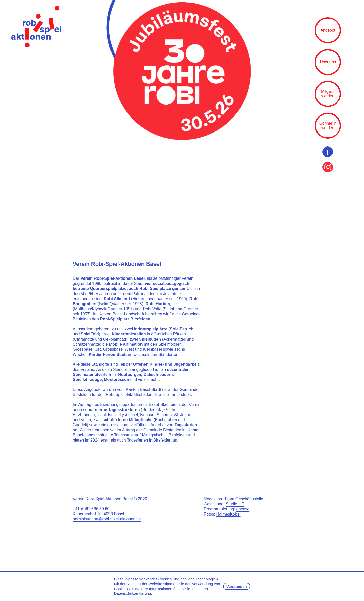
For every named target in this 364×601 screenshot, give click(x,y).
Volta (85, 420)
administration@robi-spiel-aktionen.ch (107, 519)
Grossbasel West (119, 349)
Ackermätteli (175, 339)
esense (243, 509)
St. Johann (184, 415)
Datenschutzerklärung (132, 593)
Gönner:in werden (328, 126)
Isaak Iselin (107, 415)
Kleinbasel (152, 349)
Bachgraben (166, 420)
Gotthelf (171, 410)
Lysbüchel (129, 415)
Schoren (164, 415)
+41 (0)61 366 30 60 (91, 509)
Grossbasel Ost (87, 349)
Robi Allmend (117, 299)
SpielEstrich (182, 329)
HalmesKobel (228, 514)
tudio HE (236, 504)
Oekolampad (115, 339)
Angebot (328, 30)
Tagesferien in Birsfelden (149, 440)
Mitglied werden (328, 94)
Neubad (147, 415)
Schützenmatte (86, 344)
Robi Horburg (159, 304)
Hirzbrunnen (84, 415)
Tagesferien (186, 425)
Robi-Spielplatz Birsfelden (125, 319)
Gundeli (80, 425)
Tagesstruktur (126, 435)
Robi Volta (152, 309)
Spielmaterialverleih (92, 375)
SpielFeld (90, 334)
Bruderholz (152, 410)
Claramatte (84, 339)
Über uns (328, 62)
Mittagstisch (152, 435)
